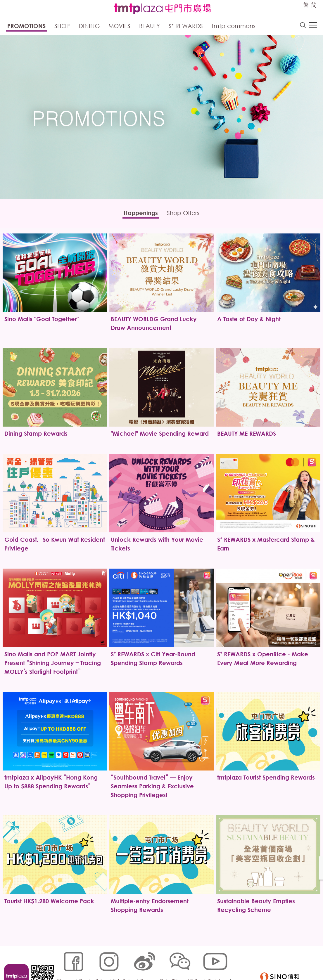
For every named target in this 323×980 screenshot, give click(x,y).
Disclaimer (219, 961)
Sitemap (66, 961)
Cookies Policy (95, 961)
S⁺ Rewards (186, 26)
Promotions (26, 26)
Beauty (150, 26)
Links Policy (125, 961)
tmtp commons (234, 26)
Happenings (138, 214)
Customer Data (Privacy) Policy (172, 961)
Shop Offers (186, 214)
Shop (62, 26)
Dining (89, 26)
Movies (119, 26)
